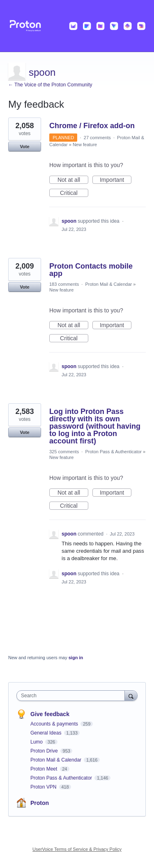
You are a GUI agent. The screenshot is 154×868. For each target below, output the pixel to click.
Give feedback (50, 714)
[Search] (131, 695)
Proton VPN (44, 787)
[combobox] (72, 696)
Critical (74, 193)
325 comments (64, 452)
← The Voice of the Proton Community (50, 85)
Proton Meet (45, 769)
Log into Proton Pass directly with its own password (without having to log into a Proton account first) (95, 426)
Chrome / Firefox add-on (92, 126)
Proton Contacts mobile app (91, 270)
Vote (24, 147)
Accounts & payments (55, 724)
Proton (40, 803)
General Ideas (47, 733)
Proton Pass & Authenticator (113, 452)
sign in (76, 658)
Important (116, 180)
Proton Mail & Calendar (108, 284)
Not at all (73, 180)
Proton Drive (45, 751)
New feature (85, 145)
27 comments (97, 138)
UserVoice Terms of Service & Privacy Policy (77, 849)
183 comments (64, 284)
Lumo (37, 742)
